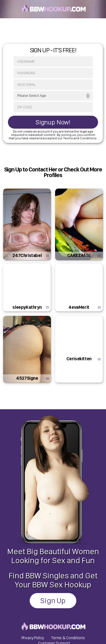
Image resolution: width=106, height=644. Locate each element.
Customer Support (54, 595)
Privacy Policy (33, 590)
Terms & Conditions (68, 590)
